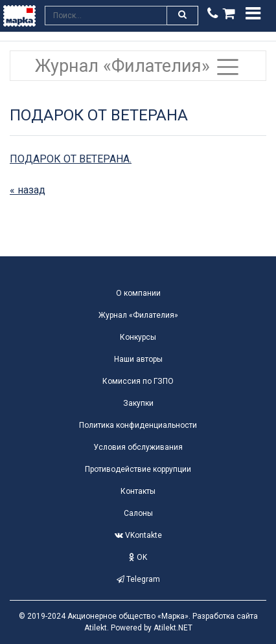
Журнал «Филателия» (138, 315)
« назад (28, 190)
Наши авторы (138, 359)
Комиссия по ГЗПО (138, 381)
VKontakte (138, 535)
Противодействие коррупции (138, 469)
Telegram (138, 579)
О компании (138, 293)
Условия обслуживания (138, 447)
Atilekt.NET (173, 628)
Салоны (138, 513)
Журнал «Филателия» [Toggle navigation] (138, 67)
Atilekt (96, 628)
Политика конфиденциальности (138, 425)
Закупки (138, 403)
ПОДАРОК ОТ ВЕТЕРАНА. (71, 159)
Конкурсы (138, 337)
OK (138, 557)
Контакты (138, 491)
